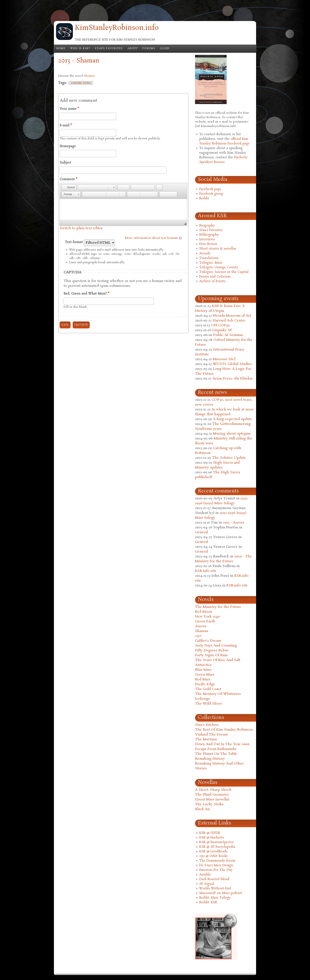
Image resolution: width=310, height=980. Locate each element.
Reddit (204, 198)
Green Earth (205, 621)
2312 (198, 636)
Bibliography (209, 235)
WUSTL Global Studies (232, 364)
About (133, 49)
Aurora (201, 626)
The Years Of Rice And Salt (218, 660)
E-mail (66, 126)
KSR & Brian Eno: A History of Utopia (220, 308)
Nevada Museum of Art (232, 316)
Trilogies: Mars (211, 263)
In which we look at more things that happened (224, 412)
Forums (149, 49)
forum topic (81, 83)
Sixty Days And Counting (216, 646)
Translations (209, 258)
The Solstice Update (229, 458)
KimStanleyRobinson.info (117, 28)
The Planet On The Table (216, 754)
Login (165, 49)
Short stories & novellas (218, 249)
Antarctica (203, 665)
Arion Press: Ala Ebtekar (233, 379)
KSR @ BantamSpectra (216, 842)
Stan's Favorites (109, 49)
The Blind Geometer (212, 795)
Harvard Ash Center (229, 321)
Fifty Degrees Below (212, 650)
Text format (74, 242)
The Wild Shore (209, 704)
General (201, 532)
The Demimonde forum (217, 861)
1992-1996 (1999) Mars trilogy (222, 501)
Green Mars (205, 675)
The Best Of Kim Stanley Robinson (224, 730)
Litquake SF (222, 330)
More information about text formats (151, 238)
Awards (205, 254)
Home (61, 49)
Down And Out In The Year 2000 (222, 744)
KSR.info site (206, 571)
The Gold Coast (208, 689)
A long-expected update (232, 419)
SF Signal (207, 884)
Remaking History (210, 759)
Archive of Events (212, 281)
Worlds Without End (215, 889)
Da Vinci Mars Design (216, 865)
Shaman (202, 631)
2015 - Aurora (234, 523)
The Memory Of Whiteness (218, 694)
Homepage (68, 146)
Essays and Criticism (215, 277)
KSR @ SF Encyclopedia (217, 847)
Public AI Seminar (228, 335)
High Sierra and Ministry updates (217, 465)
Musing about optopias (232, 434)
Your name (69, 109)
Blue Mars (203, 670)
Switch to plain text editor (81, 228)
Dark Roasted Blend (214, 879)
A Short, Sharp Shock (213, 790)
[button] (69, 187)
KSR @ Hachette (212, 838)
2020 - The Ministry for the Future (223, 559)
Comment (68, 179)
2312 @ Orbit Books (213, 856)
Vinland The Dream (211, 735)
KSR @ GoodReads (213, 852)
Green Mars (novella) (212, 799)
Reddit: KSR (208, 902)
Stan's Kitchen (207, 725)
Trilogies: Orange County (219, 267)
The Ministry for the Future (218, 607)
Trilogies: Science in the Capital (224, 272)
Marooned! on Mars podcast (221, 893)
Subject (65, 163)
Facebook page (210, 189)
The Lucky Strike (209, 804)
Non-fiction (208, 244)
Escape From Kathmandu (216, 749)
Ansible (205, 875)
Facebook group (211, 194)
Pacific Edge (205, 684)
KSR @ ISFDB (210, 833)
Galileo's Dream (208, 641)
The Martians (206, 739)
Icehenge (203, 699)
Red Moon (204, 612)
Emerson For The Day (216, 870)
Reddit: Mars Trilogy (215, 898)
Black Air (202, 809)
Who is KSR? (80, 49)
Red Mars (203, 679)
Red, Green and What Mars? (86, 294)
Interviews (207, 239)
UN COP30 (220, 325)
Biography (207, 226)
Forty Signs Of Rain (211, 655)
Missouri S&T (224, 359)
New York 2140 (207, 617)
